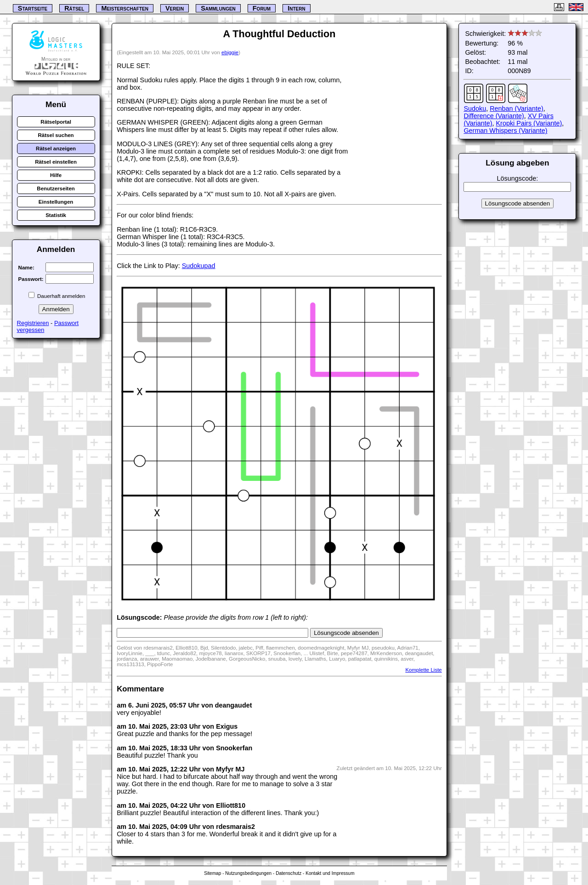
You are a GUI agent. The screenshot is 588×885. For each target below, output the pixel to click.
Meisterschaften (125, 8)
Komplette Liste (423, 670)
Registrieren (33, 323)
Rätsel (74, 8)
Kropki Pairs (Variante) (529, 123)
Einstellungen (56, 202)
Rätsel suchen (56, 135)
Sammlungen (218, 8)
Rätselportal (56, 122)
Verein (175, 8)
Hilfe (56, 175)
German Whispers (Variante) (505, 131)
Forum (262, 8)
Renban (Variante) (517, 108)
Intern (296, 8)
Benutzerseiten (56, 188)
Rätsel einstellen (56, 162)
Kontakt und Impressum (330, 873)
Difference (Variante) (494, 116)
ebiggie (230, 52)
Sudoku (475, 108)
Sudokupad (199, 266)
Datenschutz (288, 873)
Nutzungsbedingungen (248, 873)
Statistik (56, 215)
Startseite (33, 8)
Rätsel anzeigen (56, 148)
